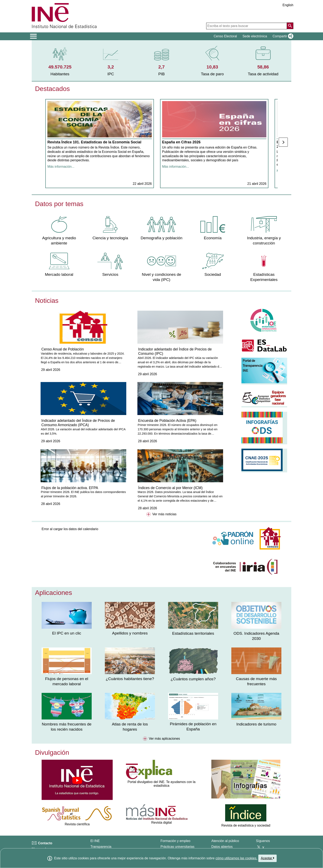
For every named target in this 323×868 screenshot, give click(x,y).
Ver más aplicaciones (161, 712)
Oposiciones (170, 831)
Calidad (96, 831)
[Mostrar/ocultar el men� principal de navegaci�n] (33, 36)
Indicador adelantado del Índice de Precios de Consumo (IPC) (135, 361)
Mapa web (39, 823)
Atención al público (225, 815)
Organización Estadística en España (117, 826)
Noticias (47, 309)
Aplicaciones (54, 566)
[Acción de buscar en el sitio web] (290, 26)
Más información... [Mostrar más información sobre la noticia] (61, 180)
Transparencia (101, 820)
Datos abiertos (222, 820)
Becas (165, 826)
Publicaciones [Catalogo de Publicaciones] (222, 826)
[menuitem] (60, 61)
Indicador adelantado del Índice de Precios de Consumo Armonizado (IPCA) (202, 363)
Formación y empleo (175, 815)
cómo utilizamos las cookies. (236, 858)
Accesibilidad (41, 834)
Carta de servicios (225, 831)
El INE (95, 815)
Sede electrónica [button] (255, 36)
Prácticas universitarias (177, 820)
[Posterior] (283, 146)
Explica (166, 837)
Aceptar (267, 858)
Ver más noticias (161, 488)
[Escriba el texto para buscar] (247, 26)
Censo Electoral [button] (225, 36)
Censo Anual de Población (64, 359)
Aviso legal (40, 828)
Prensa (37, 839)
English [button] (288, 5)
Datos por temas (59, 212)
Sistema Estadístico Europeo (112, 837)
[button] (282, 36)
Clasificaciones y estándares (53, 848)
